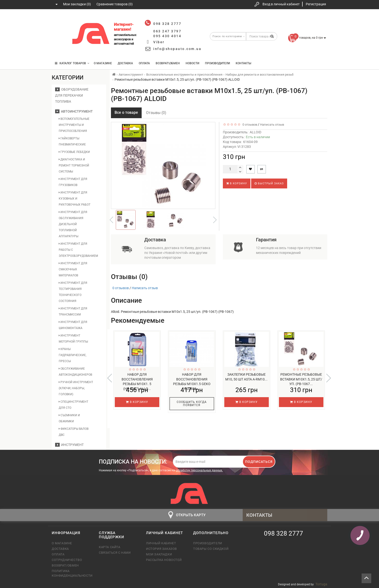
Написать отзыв (272, 125)
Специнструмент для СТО (73, 405)
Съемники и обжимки (69, 418)
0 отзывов (249, 125)
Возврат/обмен (65, 565)
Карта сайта (110, 547)
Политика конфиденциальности (72, 573)
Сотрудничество (67, 560)
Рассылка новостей (164, 560)
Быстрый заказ (269, 183)
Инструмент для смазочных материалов (73, 269)
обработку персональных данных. (199, 470)
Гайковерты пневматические (72, 141)
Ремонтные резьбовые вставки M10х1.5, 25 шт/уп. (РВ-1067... (301, 379)
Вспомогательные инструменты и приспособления (74, 125)
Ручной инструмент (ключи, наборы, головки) (76, 388)
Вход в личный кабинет (281, 4)
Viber (159, 42)
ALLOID (255, 132)
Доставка (125, 63)
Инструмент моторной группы (73, 339)
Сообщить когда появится (192, 404)
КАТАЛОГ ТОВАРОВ (72, 63)
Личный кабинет (161, 543)
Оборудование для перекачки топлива (72, 95)
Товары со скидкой (211, 549)
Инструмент (69, 445)
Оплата (144, 63)
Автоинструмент (74, 111)
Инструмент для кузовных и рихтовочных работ (75, 199)
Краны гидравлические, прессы (73, 355)
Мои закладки (159, 554)
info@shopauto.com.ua (177, 49)
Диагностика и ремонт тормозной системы (74, 165)
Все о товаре (126, 112)
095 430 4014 (60, 49)
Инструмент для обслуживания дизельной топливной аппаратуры (73, 224)
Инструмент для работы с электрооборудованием (76, 250)
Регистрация (316, 4)
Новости (192, 63)
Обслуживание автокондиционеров (75, 372)
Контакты (243, 63)
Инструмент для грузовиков (73, 182)
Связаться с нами (115, 553)
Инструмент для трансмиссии (73, 312)
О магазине (103, 63)
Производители (217, 63)
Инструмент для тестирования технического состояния (73, 292)
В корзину (237, 183)
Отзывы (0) (156, 113)
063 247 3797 (60, 34)
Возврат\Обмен (168, 63)
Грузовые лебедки (74, 152)
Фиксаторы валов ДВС (74, 432)
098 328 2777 (60, 20)
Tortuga (321, 584)
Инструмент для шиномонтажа (73, 325)
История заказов (161, 549)
